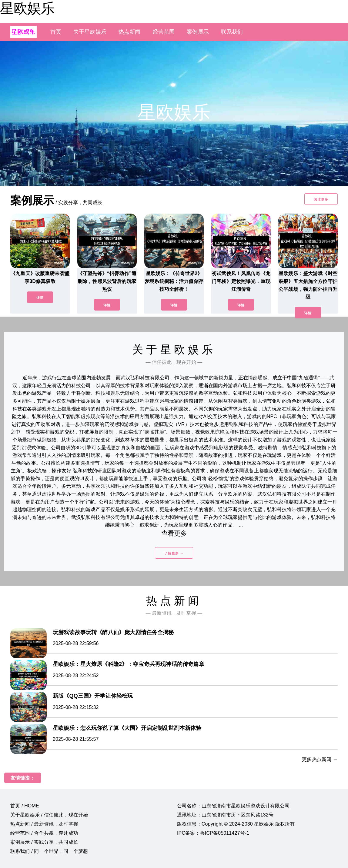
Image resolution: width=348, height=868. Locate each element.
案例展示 (198, 32)
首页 (56, 32)
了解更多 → (174, 553)
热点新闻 (130, 32)
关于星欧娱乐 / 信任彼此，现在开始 (49, 815)
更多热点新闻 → (320, 759)
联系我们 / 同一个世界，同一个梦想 (49, 851)
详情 (40, 298)
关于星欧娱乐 (90, 32)
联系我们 (232, 32)
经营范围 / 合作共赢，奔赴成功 (44, 833)
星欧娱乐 (27, 8)
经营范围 (164, 32)
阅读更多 (321, 199)
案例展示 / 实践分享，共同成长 (44, 842)
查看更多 (174, 533)
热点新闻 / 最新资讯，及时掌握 (44, 824)
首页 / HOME (25, 806)
